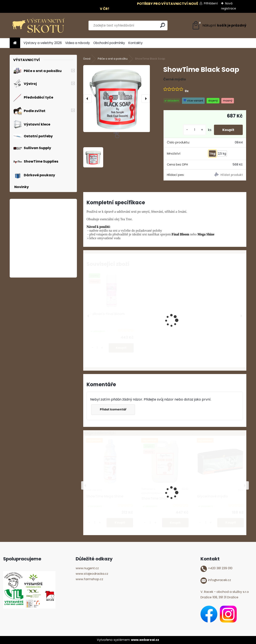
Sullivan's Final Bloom (107, 314)
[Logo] (39, 25)
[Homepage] (15, 43)
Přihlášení (211, 3)
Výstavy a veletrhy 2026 (43, 43)
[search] (163, 25)
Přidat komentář (113, 409)
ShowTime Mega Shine (105, 496)
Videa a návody (78, 43)
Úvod (87, 59)
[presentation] (87, 99)
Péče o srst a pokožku (113, 59)
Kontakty (136, 43)
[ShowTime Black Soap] (117, 99)
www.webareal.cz (145, 640)
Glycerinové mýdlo (212, 496)
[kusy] (195, 130)
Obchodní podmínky (109, 43)
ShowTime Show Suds (160, 498)
